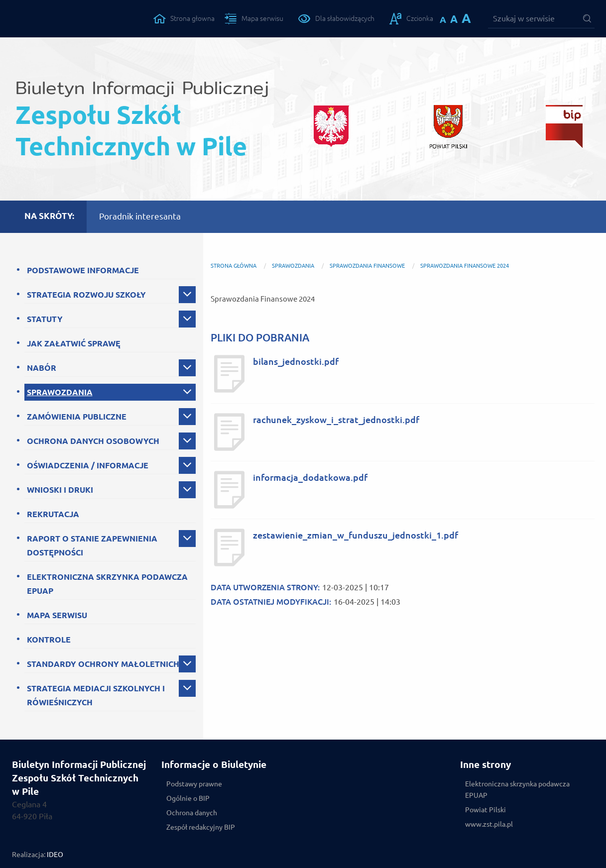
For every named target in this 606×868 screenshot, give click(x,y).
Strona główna (234, 266)
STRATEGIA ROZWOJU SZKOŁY (86, 295)
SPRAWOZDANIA (60, 392)
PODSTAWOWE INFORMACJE (83, 270)
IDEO (55, 855)
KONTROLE (49, 640)
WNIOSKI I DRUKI (60, 490)
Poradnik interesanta (140, 216)
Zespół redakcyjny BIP (201, 827)
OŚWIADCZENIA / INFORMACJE (88, 465)
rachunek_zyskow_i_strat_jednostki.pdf (336, 420)
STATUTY (45, 319)
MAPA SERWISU (57, 615)
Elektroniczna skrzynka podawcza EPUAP (517, 790)
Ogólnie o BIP (188, 798)
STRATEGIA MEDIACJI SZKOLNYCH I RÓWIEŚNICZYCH (96, 695)
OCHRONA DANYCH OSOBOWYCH (93, 441)
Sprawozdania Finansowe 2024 (465, 266)
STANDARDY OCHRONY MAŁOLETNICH (103, 664)
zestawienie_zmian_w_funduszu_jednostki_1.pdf (356, 535)
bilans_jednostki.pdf (296, 362)
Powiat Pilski (485, 810)
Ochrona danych (192, 813)
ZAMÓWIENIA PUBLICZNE (77, 417)
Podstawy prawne (194, 784)
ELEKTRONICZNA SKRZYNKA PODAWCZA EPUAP (107, 584)
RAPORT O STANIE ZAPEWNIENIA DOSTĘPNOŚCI (92, 545)
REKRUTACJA (53, 514)
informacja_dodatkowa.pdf (310, 478)
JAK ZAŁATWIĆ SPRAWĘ (74, 343)
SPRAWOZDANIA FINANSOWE (367, 266)
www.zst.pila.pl (489, 824)
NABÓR (42, 368)
